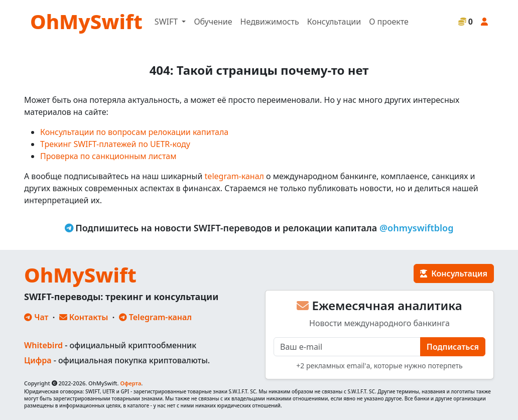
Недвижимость (270, 22)
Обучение (213, 22)
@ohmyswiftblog (417, 228)
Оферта (131, 383)
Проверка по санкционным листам (108, 156)
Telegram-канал (155, 317)
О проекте (389, 22)
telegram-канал (234, 176)
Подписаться (453, 347)
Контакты (84, 317)
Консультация (454, 273)
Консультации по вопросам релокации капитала (134, 132)
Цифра (38, 360)
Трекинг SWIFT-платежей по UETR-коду (115, 144)
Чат (36, 317)
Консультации (334, 22)
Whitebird (43, 345)
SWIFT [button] (167, 22)
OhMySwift (86, 21)
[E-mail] (347, 347)
